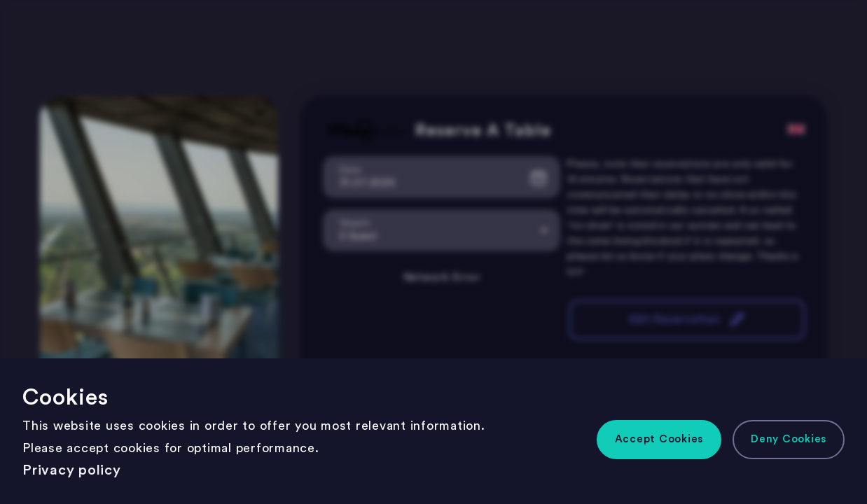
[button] (659, 440)
